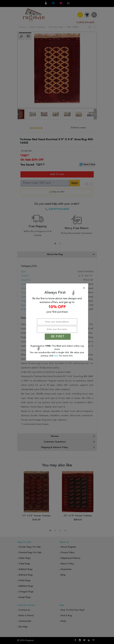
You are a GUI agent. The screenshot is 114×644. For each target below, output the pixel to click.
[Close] (58, 288)
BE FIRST (58, 337)
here (57, 356)
